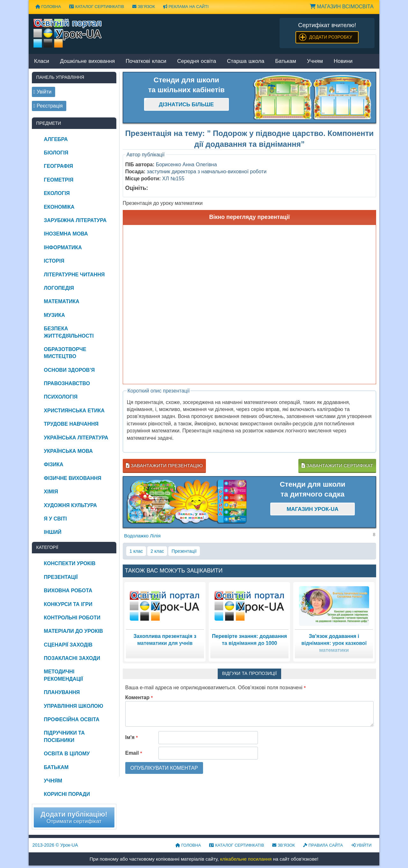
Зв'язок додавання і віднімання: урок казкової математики (334, 643)
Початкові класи (146, 61)
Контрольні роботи (72, 618)
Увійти (361, 845)
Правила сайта (323, 845)
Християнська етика (74, 411)
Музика (55, 315)
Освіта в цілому (67, 754)
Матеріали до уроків (73, 631)
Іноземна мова (66, 234)
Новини (343, 61)
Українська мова (68, 451)
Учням (315, 61)
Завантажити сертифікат (337, 465)
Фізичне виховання (73, 478)
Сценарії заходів (68, 645)
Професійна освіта (72, 719)
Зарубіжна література (75, 220)
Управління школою (74, 706)
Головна (48, 7)
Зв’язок (144, 7)
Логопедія (59, 288)
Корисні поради (67, 794)
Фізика (54, 464)
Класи (42, 61)
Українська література (76, 438)
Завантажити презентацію (164, 465)
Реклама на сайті (186, 7)
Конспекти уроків (70, 563)
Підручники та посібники (64, 736)
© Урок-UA (55, 845)
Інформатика (63, 247)
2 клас (157, 551)
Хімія (51, 492)
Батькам (286, 61)
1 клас (136, 551)
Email (134, 753)
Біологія (56, 153)
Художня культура (71, 505)
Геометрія (59, 180)
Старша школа (246, 61)
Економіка (59, 207)
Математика (62, 301)
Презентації (184, 551)
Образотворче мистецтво (65, 353)
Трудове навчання (71, 424)
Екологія (57, 193)
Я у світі (55, 519)
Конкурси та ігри (68, 604)
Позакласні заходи (72, 658)
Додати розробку (331, 37)
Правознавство (67, 383)
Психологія (61, 397)
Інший (53, 532)
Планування (62, 692)
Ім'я (132, 737)
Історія (54, 261)
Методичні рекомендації (64, 675)
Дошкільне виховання (87, 61)
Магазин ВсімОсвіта (342, 7)
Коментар (139, 697)
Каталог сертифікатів (97, 7)
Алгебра (56, 139)
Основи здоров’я (69, 370)
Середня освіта (197, 61)
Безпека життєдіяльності (69, 332)
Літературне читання (74, 275)
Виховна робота (68, 591)
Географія (58, 166)
